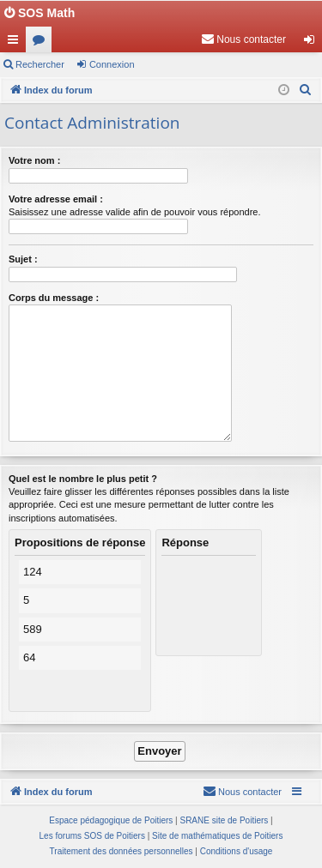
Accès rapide (16, 43)
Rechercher (40, 64)
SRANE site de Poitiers (224, 820)
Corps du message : (54, 298)
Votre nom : (34, 160)
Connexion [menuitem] (313, 43)
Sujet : (23, 259)
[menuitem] (243, 39)
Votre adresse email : (56, 199)
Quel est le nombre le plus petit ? (83, 479)
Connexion (112, 64)
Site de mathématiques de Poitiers (217, 836)
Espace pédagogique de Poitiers (111, 820)
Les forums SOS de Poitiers (92, 836)
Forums (42, 43)
